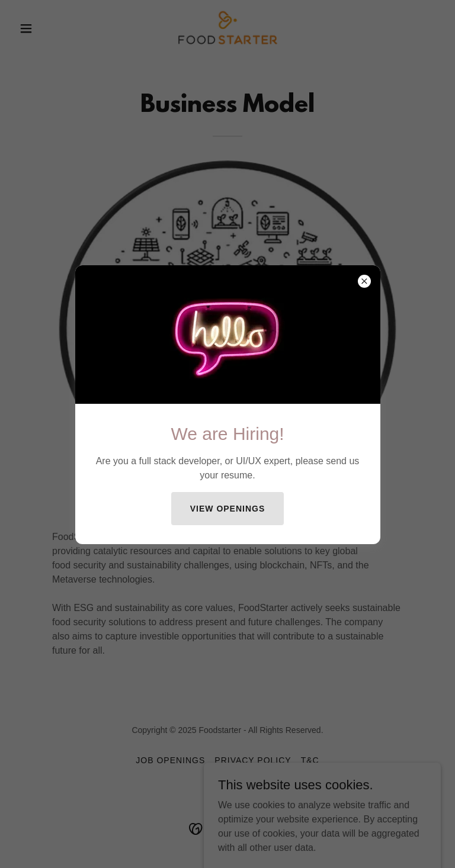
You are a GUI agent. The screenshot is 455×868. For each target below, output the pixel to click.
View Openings (228, 509)
